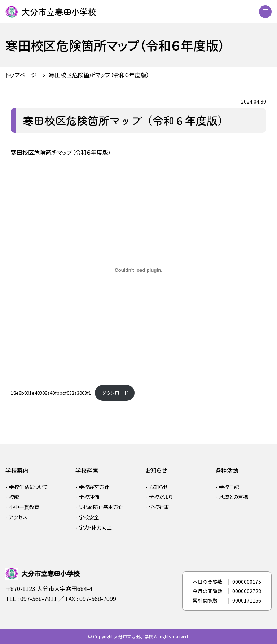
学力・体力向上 (95, 527)
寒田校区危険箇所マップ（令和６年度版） (99, 75)
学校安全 (89, 517)
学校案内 (17, 470)
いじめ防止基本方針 (101, 507)
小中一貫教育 (24, 507)
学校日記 (229, 487)
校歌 (14, 497)
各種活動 (227, 470)
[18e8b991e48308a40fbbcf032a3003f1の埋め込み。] (138, 270)
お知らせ (156, 470)
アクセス (18, 517)
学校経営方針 (94, 487)
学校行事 (159, 507)
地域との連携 (234, 497)
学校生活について (28, 487)
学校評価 (89, 497)
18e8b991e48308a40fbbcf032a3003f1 (51, 393)
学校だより (161, 497)
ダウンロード (115, 393)
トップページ (21, 75)
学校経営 (87, 470)
